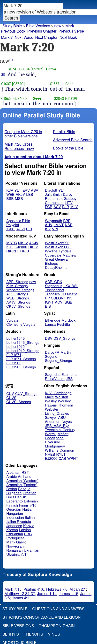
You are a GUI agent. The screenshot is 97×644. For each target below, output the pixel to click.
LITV (69, 203)
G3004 (24, 69)
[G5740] (18, 84)
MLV (74, 207)
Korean (12, 530)
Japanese (14, 526)
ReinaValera (55, 379)
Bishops (51, 264)
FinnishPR (27, 505)
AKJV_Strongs (18, 302)
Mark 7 (7, 38)
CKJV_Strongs (18, 307)
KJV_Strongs (17, 286)
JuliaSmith (53, 195)
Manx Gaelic (16, 542)
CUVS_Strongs (19, 402)
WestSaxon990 (57, 243)
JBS (69, 379)
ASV (35, 191)
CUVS (11, 398)
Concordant (54, 203)
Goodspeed (54, 438)
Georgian (14, 510)
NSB (69, 225)
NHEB (50, 455)
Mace (49, 397)
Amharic (25, 477)
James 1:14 (47, 594)
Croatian (30, 493)
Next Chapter (46, 38)
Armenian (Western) (22, 481)
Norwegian (15, 546)
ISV (48, 229)
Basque (24, 489)
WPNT (73, 459)
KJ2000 (21, 247)
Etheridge (53, 321)
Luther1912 (15, 347)
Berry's (11, 634)
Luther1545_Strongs (23, 343)
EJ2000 (51, 459)
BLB (66, 207)
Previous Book (13, 31)
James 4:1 (20, 598)
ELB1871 (14, 355)
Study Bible (12, 26)
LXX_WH (71, 286)
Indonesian (15, 518)
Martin (66, 353)
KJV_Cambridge (58, 393)
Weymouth (54, 221)
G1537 (55, 84)
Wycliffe (51, 251)
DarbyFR (52, 353)
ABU (62, 418)
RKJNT (12, 251)
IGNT (11, 229)
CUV (10, 394)
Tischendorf (54, 290)
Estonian (31, 501)
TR (63, 294)
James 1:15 (68, 594)
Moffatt (63, 434)
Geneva (61, 260)
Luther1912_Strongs (23, 351)
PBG (28, 534)
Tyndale (65, 251)
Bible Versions (38, 26)
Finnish (12, 505)
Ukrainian (32, 551)
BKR (10, 497)
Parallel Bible (64, 132)
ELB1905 (14, 363)
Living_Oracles (57, 414)
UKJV (33, 247)
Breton (12, 489)
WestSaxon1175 (58, 247)
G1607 (6, 84)
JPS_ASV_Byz (57, 426)
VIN (55, 229)
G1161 (12, 69)
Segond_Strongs (58, 361)
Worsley (64, 401)
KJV (10, 191)
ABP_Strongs (17, 282)
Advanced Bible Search (73, 140)
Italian (30, 518)
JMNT (59, 225)
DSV (49, 339)
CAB (62, 459)
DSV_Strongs (64, 339)
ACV (57, 207)
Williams (52, 451)
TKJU (24, 251)
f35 (70, 298)
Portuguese (15, 538)
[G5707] (37, 69)
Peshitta (64, 325)
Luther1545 (15, 339)
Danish (21, 497)
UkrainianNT (16, 555)
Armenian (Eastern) (22, 485)
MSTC (11, 243)
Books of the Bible (68, 148)
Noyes (67, 422)
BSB (10, 199)
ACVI (21, 229)
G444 (70, 84)
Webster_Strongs (20, 290)
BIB (29, 229)
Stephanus (54, 286)
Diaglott (51, 191)
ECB (49, 207)
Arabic (11, 477)
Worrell (51, 434)
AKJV (20, 195)
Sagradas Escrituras (61, 375)
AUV (49, 225)
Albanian (13, 473)
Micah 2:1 (78, 590)
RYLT (61, 455)
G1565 (6, 98)
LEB (30, 195)
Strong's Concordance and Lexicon (41, 617)
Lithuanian (15, 534)
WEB (10, 195)
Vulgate (12, 321)
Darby (68, 195)
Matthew (69, 255)
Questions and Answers (58, 609)
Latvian (25, 530)
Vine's (54, 634)
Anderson (53, 422)
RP (48, 298)
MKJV (23, 243)
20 (3, 75)
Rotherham (54, 199)
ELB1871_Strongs (21, 359)
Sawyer (51, 418)
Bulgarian (14, 493)
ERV (26, 191)
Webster (52, 410)
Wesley (51, 401)
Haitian (28, 510)
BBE (67, 221)
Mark (70, 26)
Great (49, 260)
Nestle (72, 294)
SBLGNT (58, 298)
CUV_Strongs (26, 394)
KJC (10, 247)
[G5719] (71, 98)
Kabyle (29, 526)
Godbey (70, 199)
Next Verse (24, 38)
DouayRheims (56, 268)
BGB (68, 302)
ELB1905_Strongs (21, 367)
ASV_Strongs (17, 294)
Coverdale (53, 255)
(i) (11, 60)
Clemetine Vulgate (21, 325)
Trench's (33, 634)
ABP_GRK (54, 282)
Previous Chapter (42, 31)
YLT (18, 191)
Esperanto (15, 501)
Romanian (14, 551)
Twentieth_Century (60, 430)
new (58, 26)
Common (67, 451)
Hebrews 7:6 (57, 590)
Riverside (52, 442)
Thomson (66, 405)
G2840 (19, 98)
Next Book (68, 38)
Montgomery (55, 446)
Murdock (68, 321)
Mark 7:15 (13, 590)
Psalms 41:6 (34, 590)
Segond (51, 357)
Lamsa (50, 325)
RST (25, 473)
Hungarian (15, 514)
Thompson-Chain (57, 626)
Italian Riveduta (19, 522)
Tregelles (52, 294)
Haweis (51, 405)
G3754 (51, 69)
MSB (19, 199)
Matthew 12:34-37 (20, 594)
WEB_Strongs (18, 298)
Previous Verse (71, 31)
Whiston (62, 397)
